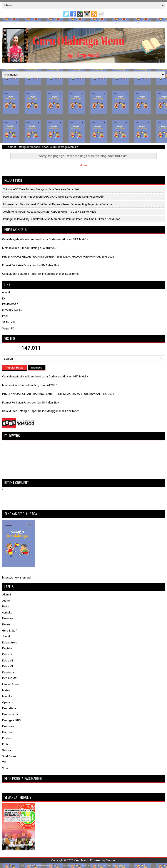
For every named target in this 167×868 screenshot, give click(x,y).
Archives (37, 368)
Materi (6, 690)
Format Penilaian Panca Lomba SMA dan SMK (31, 265)
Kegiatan (8, 648)
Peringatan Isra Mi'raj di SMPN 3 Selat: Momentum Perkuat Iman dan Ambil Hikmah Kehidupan (62, 219)
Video (6, 768)
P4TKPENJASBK (12, 310)
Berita (6, 606)
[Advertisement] (83, 110)
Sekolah (7, 750)
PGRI (5, 316)
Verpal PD (8, 328)
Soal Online (9, 756)
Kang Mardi (81, 860)
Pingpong (8, 732)
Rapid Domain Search (133, 866)
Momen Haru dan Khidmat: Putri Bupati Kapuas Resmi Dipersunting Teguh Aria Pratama (58, 204)
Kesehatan (9, 672)
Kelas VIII (8, 666)
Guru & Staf (9, 631)
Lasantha (78, 866)
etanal (6, 292)
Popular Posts (14, 368)
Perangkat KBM (12, 720)
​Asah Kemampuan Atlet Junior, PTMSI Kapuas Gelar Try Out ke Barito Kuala (50, 212)
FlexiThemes (41, 866)
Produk (7, 738)
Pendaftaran (10, 708)
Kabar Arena (10, 642)
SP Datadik (9, 322)
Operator (8, 702)
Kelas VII (8, 661)
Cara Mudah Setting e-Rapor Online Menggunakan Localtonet (40, 274)
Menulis (7, 696)
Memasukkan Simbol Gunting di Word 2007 (29, 248)
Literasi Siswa (11, 684)
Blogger (111, 860)
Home (84, 165)
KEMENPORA (10, 304)
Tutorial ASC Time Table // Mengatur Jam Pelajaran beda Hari (41, 189)
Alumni (7, 594)
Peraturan (8, 726)
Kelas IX (7, 654)
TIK (4, 762)
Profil (5, 744)
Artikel (6, 601)
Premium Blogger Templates (102, 866)
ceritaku (7, 613)
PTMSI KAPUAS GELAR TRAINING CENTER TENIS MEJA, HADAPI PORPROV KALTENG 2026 (58, 257)
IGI (4, 298)
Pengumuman (11, 714)
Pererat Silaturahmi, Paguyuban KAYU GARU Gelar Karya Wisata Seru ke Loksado (53, 197)
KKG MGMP (9, 678)
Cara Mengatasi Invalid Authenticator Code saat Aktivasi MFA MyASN (45, 239)
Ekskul (6, 624)
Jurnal (6, 636)
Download (9, 618)
